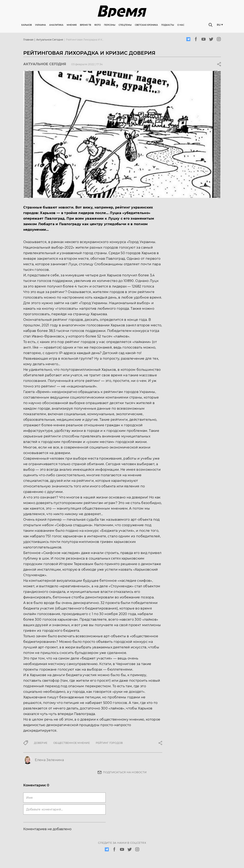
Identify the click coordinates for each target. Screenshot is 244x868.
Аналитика (56, 25)
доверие (41, 743)
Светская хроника (146, 25)
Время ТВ (85, 25)
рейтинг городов (109, 743)
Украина (40, 25)
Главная (28, 40)
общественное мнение (72, 743)
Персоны (110, 25)
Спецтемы (125, 25)
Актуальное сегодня (50, 40)
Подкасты (168, 25)
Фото (97, 25)
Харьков (26, 25)
